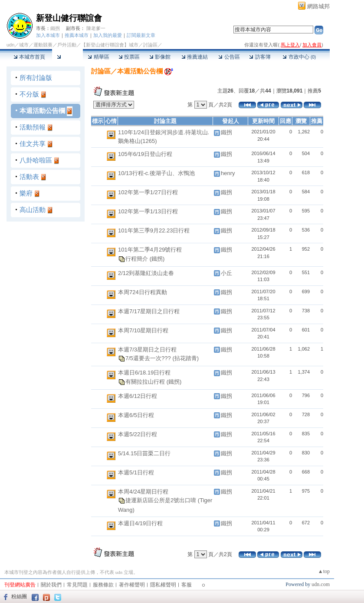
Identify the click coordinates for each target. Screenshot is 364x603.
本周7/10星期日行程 (143, 330)
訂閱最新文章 (141, 35)
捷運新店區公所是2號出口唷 (162, 500)
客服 (187, 585)
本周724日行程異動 (143, 292)
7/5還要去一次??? (149, 358)
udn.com (321, 584)
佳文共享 (33, 144)
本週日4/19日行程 (140, 523)
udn (10, 45)
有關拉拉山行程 (146, 381)
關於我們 (51, 585)
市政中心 (299, 57)
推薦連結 (195, 57)
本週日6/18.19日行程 (144, 373)
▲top (324, 571)
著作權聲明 (132, 585)
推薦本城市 (77, 35)
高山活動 (33, 210)
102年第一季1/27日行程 (148, 192)
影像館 (160, 57)
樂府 (26, 193)
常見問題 (77, 585)
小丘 (226, 273)
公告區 (229, 57)
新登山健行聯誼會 (69, 18)
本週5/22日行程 (138, 434)
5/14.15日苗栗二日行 (144, 453)
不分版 (29, 94)
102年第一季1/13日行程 (148, 211)
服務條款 (103, 585)
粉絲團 (19, 596)
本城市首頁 (29, 57)
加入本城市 (48, 35)
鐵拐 (55, 28)
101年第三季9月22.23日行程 (154, 230)
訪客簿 (260, 57)
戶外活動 (67, 45)
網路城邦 (318, 6)
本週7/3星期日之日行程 (147, 350)
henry (228, 173)
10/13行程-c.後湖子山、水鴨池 (156, 173)
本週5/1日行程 (136, 472)
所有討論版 (36, 78)
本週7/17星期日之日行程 (149, 311)
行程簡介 (138, 258)
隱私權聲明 (163, 585)
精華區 (98, 57)
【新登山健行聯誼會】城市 (110, 45)
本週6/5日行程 (136, 415)
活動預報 (33, 127)
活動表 (29, 177)
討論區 (67, 57)
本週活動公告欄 (42, 111)
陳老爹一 (96, 28)
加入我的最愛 (108, 35)
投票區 (129, 57)
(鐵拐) (157, 258)
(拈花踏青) (185, 358)
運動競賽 (43, 45)
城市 (24, 45)
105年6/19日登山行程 (145, 154)
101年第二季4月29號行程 (150, 250)
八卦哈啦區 (36, 160)
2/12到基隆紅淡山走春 (146, 273)
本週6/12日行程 (138, 396)
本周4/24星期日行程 (143, 492)
